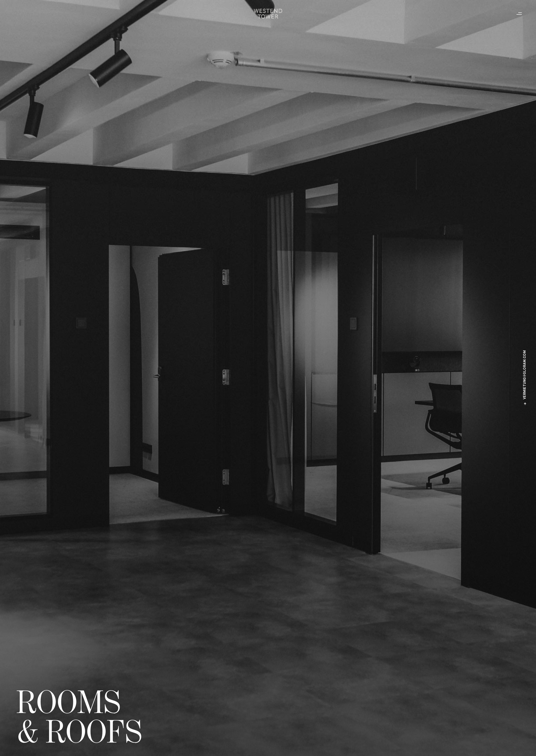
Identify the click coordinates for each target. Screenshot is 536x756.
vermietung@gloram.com (525, 378)
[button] (520, 14)
